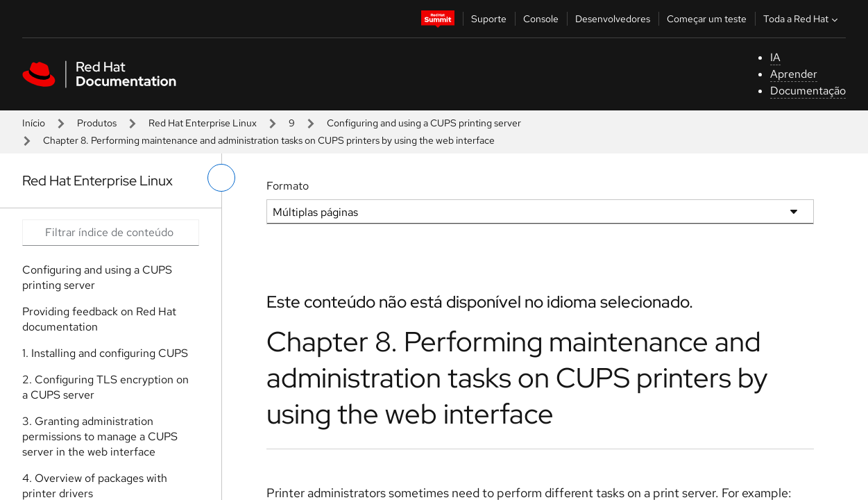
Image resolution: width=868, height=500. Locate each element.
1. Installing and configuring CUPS (105, 353)
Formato (288, 186)
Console (541, 19)
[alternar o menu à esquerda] (221, 178)
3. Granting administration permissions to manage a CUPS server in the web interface (100, 436)
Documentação (808, 91)
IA (775, 57)
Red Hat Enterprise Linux (203, 123)
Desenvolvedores (613, 19)
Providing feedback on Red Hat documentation (99, 319)
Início (34, 123)
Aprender (794, 74)
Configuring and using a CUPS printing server (424, 123)
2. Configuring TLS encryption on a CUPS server (105, 387)
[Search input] (111, 233)
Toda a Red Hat (802, 19)
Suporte (489, 19)
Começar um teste (707, 19)
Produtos (97, 123)
